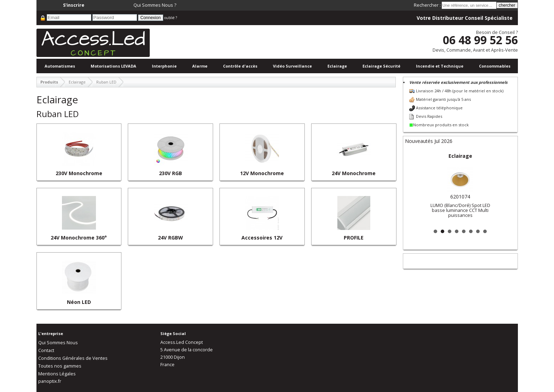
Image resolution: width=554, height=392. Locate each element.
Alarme (200, 66)
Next (507, 188)
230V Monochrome (79, 173)
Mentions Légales (57, 374)
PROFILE (354, 238)
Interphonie (164, 66)
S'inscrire (74, 5)
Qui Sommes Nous (58, 343)
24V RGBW (170, 238)
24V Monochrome (354, 173)
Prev (414, 188)
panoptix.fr (50, 381)
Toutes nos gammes (60, 366)
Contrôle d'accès (240, 66)
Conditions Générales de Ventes (73, 358)
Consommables (495, 66)
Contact (46, 350)
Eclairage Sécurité (381, 66)
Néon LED (79, 302)
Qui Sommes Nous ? (155, 5)
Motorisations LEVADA (113, 66)
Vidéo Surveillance (292, 66)
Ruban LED (106, 82)
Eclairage (337, 66)
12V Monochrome (262, 173)
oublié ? (171, 18)
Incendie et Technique (440, 66)
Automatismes (60, 66)
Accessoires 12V (262, 238)
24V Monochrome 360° (79, 238)
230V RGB (170, 173)
